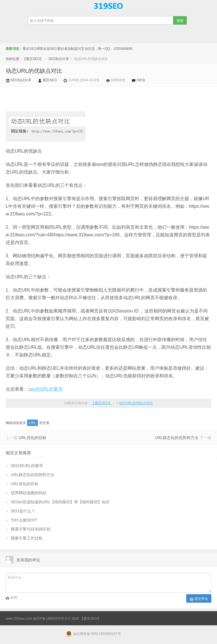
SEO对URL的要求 (27, 466)
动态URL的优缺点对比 (34, 71)
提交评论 (199, 599)
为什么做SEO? (24, 520)
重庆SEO (50, 80)
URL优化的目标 (32, 438)
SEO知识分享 (59, 59)
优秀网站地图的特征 (29, 493)
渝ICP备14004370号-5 (50, 619)
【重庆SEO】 (108, 6)
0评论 (141, 80)
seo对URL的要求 (45, 389)
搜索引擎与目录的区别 (31, 529)
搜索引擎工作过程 (27, 538)
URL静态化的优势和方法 (177, 438)
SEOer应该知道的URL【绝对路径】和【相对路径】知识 (60, 502)
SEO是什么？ (23, 511)
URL (32, 423)
